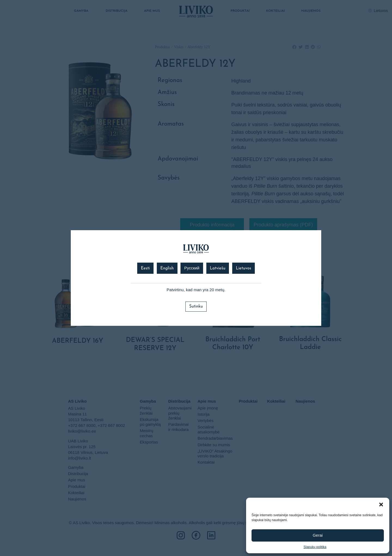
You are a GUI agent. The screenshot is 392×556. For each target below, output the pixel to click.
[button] (381, 505)
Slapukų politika (315, 547)
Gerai (318, 535)
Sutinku (196, 307)
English (167, 268)
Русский (192, 268)
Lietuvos (243, 268)
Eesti (145, 268)
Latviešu (218, 268)
